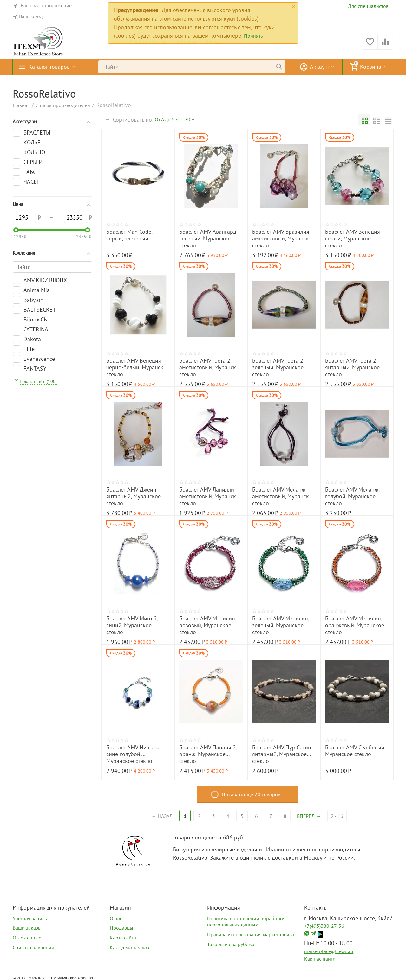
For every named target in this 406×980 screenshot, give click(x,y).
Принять (253, 36)
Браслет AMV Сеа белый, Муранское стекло (355, 751)
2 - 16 (338, 816)
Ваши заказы (27, 928)
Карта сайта (123, 938)
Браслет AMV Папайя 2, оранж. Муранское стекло (208, 754)
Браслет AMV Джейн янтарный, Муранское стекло (134, 496)
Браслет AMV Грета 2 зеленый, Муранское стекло (278, 368)
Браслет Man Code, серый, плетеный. (129, 235)
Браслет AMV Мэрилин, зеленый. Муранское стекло (281, 625)
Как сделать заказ (129, 947)
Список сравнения (33, 947)
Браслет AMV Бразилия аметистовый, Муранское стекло (284, 239)
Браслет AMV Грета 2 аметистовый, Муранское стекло (211, 368)
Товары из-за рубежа (231, 944)
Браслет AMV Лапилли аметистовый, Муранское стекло (211, 496)
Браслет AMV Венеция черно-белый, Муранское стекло (138, 368)
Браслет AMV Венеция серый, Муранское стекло (353, 239)
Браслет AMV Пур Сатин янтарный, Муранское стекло (282, 754)
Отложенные (27, 938)
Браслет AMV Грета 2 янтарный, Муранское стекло (352, 368)
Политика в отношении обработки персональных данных (246, 922)
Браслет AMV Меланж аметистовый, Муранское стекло (284, 496)
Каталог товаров (49, 67)
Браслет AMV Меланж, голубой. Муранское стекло (352, 496)
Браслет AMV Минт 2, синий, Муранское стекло (132, 625)
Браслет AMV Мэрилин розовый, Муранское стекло (207, 625)
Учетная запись (30, 918)
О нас (116, 918)
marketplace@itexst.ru (329, 951)
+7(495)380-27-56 (324, 926)
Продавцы (121, 928)
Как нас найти (320, 959)
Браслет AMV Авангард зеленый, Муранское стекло (208, 239)
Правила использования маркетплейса (251, 934)
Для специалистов (368, 6)
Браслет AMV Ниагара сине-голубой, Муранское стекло (133, 754)
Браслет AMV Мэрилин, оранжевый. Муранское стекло (355, 625)
